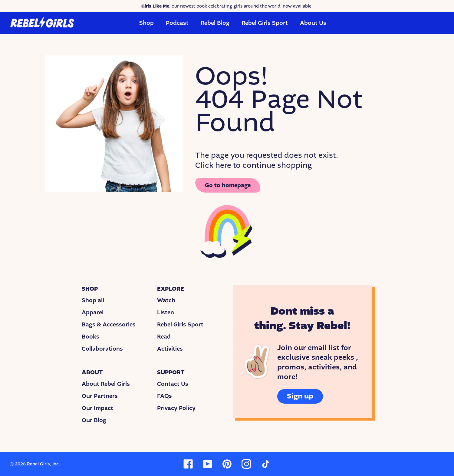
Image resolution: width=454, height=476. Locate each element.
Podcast (177, 23)
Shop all (93, 300)
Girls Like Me (155, 6)
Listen (166, 312)
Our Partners (100, 396)
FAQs (164, 396)
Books (90, 337)
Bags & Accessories (109, 325)
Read (164, 337)
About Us (313, 23)
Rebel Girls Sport (265, 23)
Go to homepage (228, 185)
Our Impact (97, 408)
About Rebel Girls (106, 384)
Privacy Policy (176, 408)
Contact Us (173, 384)
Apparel (93, 312)
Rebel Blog (215, 23)
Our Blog (94, 420)
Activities (170, 349)
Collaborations (102, 349)
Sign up (300, 396)
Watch (166, 300)
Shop (146, 23)
